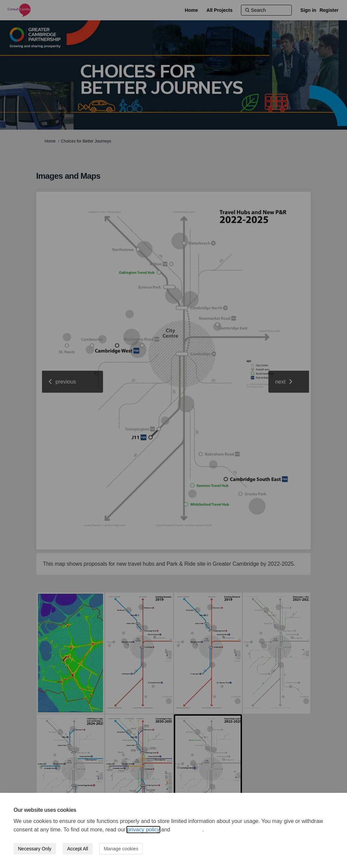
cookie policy (187, 830)
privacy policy (143, 830)
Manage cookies (121, 849)
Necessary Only (35, 849)
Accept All (77, 849)
